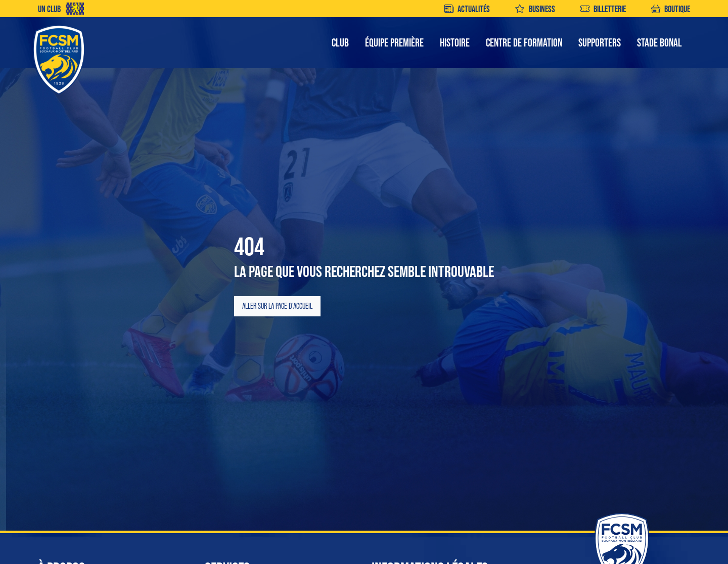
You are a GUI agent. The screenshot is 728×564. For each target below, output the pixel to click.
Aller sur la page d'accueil (277, 306)
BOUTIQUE (671, 9)
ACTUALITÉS (467, 9)
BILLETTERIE (603, 9)
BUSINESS (535, 9)
